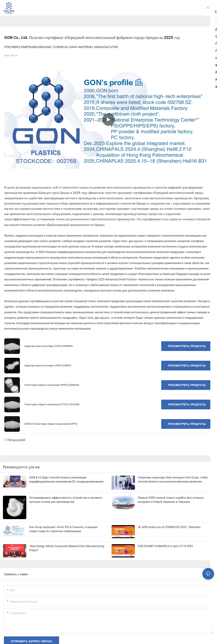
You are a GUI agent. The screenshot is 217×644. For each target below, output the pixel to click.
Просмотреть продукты (187, 346)
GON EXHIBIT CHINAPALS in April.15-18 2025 (165, 546)
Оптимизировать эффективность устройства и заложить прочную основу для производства (66, 500)
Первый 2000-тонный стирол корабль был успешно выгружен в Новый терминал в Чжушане (171, 500)
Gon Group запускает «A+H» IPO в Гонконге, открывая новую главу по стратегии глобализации (63, 529)
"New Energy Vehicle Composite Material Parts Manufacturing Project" (67, 548)
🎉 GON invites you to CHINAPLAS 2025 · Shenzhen (169, 527)
